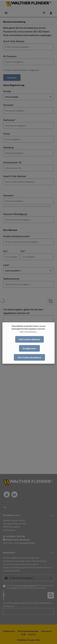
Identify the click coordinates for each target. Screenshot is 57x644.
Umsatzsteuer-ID (12, 162)
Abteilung (8, 147)
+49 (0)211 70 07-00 (14, 536)
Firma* (7, 134)
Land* (6, 265)
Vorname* (8, 105)
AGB (14, 588)
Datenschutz (9, 631)
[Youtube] (7, 494)
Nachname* (9, 120)
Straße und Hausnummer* (17, 236)
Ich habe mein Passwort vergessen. (21, 70)
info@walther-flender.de (16, 540)
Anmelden (12, 78)
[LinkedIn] (14, 494)
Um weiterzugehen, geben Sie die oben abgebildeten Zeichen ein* (23, 311)
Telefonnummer (11, 279)
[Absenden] (51, 578)
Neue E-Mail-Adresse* (15, 176)
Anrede (7, 91)
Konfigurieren (29, 357)
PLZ (5, 251)
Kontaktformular (27, 543)
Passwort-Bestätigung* (15, 214)
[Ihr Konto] (51, 13)
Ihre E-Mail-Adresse (14, 41)
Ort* (23, 251)
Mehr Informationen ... (28, 340)
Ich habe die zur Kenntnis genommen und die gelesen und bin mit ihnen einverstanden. (30, 587)
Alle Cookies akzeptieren (29, 366)
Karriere (32, 634)
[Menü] (6, 13)
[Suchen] (44, 13)
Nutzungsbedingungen (28, 631)
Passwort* (9, 195)
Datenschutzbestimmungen (26, 585)
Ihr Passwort (10, 56)
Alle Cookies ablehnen (29, 348)
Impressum (46, 631)
